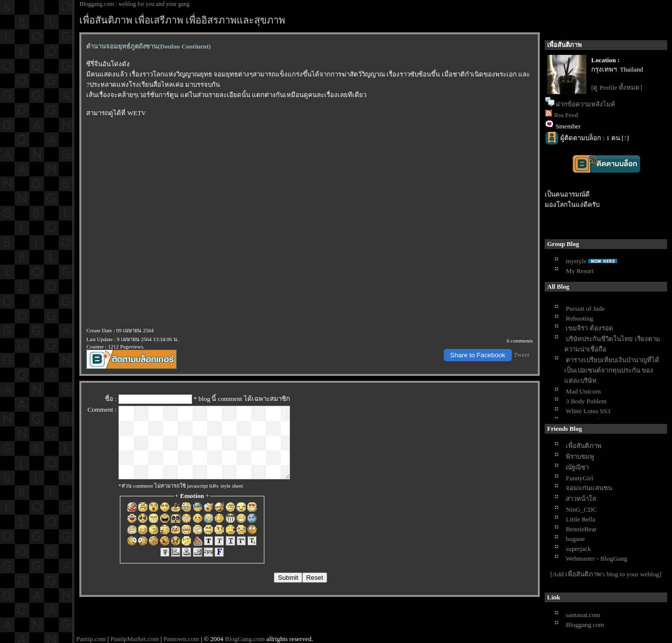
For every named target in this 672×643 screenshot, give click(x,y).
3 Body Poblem (586, 401)
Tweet (522, 355)
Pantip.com (91, 639)
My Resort (580, 271)
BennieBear (581, 529)
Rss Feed (566, 115)
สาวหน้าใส (581, 499)
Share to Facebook (478, 355)
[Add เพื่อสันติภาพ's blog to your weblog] (606, 574)
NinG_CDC (581, 509)
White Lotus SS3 (588, 411)
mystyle (576, 261)
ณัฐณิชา (577, 467)
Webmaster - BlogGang (597, 558)
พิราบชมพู (580, 457)
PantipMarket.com (134, 639)
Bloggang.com (585, 625)
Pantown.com (181, 639)
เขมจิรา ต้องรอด (589, 328)
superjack (578, 549)
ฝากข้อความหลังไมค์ (586, 104)
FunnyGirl (579, 478)
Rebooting (579, 318)
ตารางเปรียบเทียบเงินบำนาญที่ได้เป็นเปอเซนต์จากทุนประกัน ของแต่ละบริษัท (612, 370)
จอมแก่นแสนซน (589, 488)
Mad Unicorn (583, 391)
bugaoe (575, 539)
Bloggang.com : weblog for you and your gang (134, 4)
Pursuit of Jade (585, 309)
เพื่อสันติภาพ (584, 446)
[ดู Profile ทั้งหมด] (617, 87)
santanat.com (583, 615)
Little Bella (580, 519)
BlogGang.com (245, 639)
